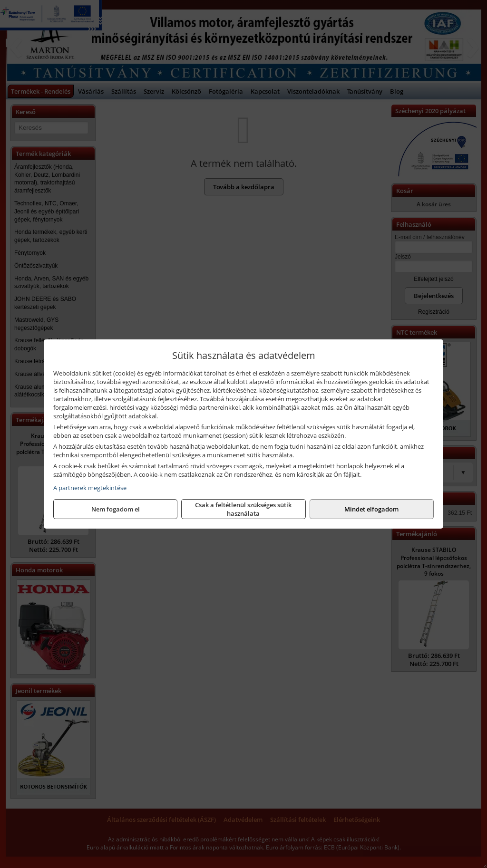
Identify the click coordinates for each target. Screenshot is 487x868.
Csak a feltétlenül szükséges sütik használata (243, 509)
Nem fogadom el (116, 509)
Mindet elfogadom (371, 509)
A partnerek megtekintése (90, 488)
